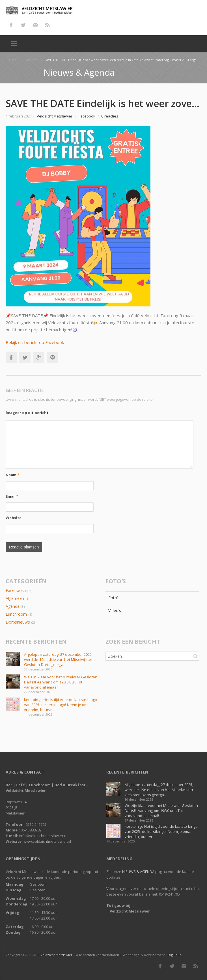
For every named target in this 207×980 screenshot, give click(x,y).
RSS (48, 25)
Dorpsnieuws (18, 622)
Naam (12, 475)
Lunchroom (16, 614)
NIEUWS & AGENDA (138, 872)
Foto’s (114, 598)
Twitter (23, 25)
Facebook (11, 25)
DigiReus (174, 955)
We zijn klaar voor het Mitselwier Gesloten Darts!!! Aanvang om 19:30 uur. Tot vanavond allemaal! (61, 682)
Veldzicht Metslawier (56, 955)
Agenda (13, 606)
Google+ (39, 357)
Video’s (115, 610)
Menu (14, 44)
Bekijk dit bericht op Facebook (35, 342)
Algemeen (15, 598)
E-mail (35, 25)
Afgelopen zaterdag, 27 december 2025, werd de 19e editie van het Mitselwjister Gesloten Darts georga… (58, 659)
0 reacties (110, 116)
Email (12, 496)
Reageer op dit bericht (27, 413)
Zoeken (195, 656)
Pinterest (53, 357)
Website (14, 518)
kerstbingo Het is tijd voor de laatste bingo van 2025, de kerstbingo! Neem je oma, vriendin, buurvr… (61, 705)
